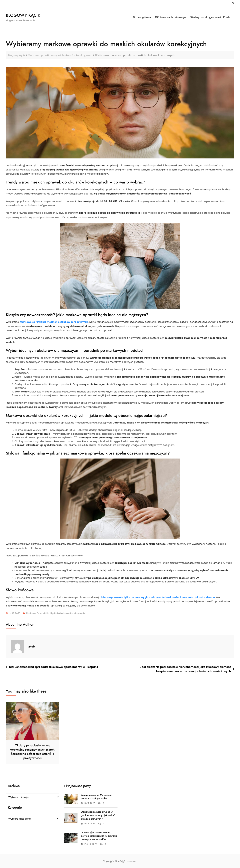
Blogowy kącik (23, 15)
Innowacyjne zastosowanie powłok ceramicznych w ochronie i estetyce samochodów (99, 836)
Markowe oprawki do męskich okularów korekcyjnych (55, 613)
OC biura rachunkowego (170, 17)
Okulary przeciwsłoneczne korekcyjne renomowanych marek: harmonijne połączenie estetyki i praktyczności (32, 752)
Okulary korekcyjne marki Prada (210, 17)
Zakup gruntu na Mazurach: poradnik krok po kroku (96, 797)
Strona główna (142, 17)
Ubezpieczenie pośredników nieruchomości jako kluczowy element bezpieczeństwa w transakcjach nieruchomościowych (185, 669)
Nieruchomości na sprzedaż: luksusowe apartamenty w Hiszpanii (53, 667)
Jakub (31, 646)
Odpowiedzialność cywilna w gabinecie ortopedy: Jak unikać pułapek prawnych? (98, 815)
